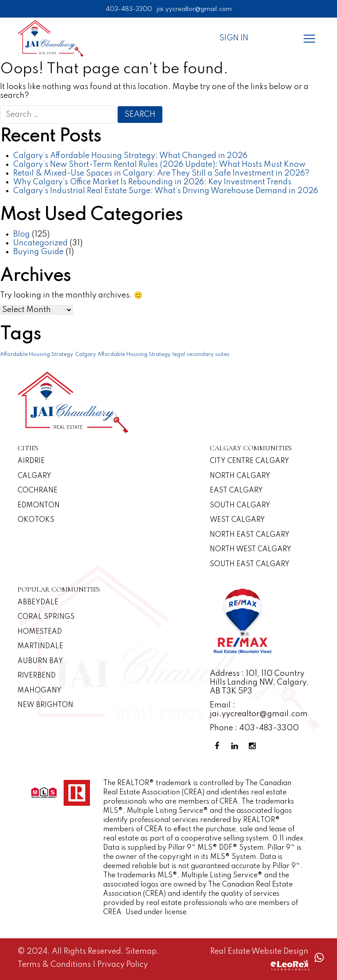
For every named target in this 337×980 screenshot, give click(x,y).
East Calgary (236, 491)
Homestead (40, 632)
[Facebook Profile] (219, 746)
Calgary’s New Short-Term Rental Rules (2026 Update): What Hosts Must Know (160, 165)
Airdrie (31, 461)
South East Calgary (250, 564)
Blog (22, 234)
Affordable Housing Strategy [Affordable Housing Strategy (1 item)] (37, 355)
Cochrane (38, 491)
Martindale (40, 646)
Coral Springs (46, 617)
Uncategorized (40, 243)
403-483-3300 (129, 9)
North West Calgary (251, 549)
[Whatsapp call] (319, 958)
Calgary (34, 476)
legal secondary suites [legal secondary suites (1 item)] (201, 355)
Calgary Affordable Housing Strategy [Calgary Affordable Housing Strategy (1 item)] (123, 355)
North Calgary (240, 476)
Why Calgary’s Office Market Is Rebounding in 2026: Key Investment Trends (152, 182)
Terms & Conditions (55, 965)
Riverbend (37, 676)
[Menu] (309, 38)
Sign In (234, 38)
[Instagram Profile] (254, 746)
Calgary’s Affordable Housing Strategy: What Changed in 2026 (130, 156)
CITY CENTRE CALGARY (249, 461)
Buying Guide (38, 252)
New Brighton (45, 705)
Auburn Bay (40, 661)
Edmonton (39, 506)
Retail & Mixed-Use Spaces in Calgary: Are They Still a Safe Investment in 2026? (161, 173)
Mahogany (39, 691)
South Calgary (240, 506)
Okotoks (36, 520)
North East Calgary (250, 535)
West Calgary (237, 520)
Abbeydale (38, 603)
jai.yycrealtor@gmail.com (194, 9)
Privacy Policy (123, 965)
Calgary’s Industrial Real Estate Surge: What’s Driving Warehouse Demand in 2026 (166, 191)
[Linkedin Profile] (236, 746)
